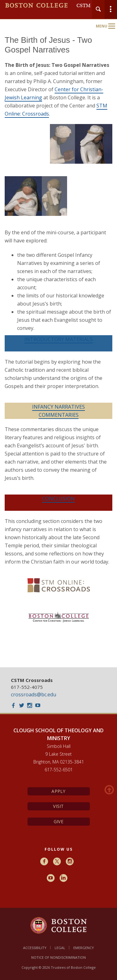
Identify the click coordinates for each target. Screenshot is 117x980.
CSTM (83, 6)
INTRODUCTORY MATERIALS (58, 339)
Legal (60, 948)
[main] (58, 347)
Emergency (84, 948)
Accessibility (35, 948)
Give (58, 821)
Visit (58, 806)
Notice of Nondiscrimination (58, 957)
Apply (58, 791)
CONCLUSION (58, 499)
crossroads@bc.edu (34, 694)
